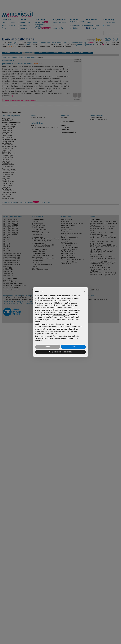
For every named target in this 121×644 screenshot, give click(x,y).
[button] (85, 291)
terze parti (73, 303)
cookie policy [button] (66, 301)
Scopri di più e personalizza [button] (60, 352)
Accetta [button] (73, 347)
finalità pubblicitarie (60, 315)
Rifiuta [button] (48, 347)
